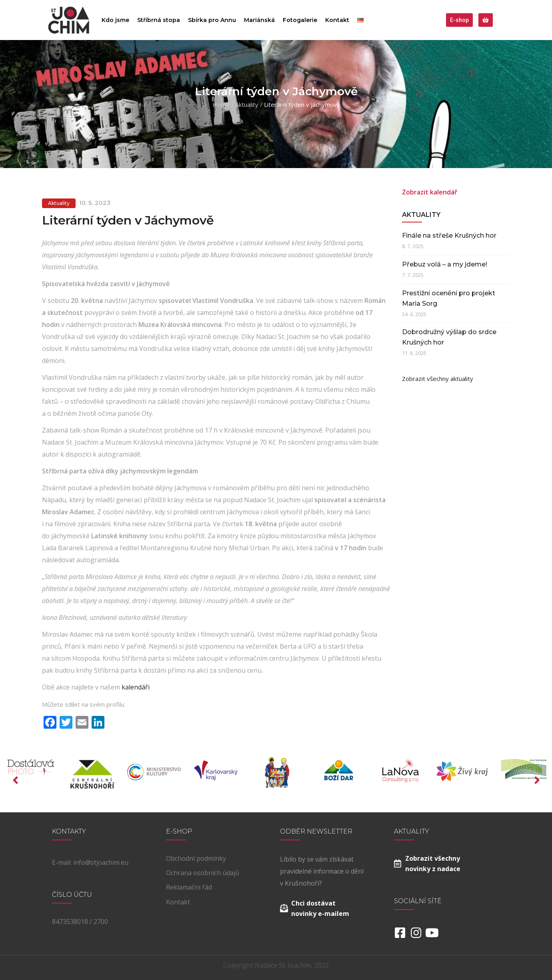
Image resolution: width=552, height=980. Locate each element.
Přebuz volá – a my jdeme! (445, 264)
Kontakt (337, 20)
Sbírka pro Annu (212, 20)
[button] (459, 20)
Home (221, 104)
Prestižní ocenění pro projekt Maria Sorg (449, 298)
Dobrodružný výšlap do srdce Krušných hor (449, 337)
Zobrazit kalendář (430, 192)
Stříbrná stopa (159, 20)
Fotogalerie (300, 20)
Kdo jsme (115, 20)
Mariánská (259, 20)
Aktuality (247, 104)
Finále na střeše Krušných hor (449, 235)
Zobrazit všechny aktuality (438, 379)
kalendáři (136, 687)
